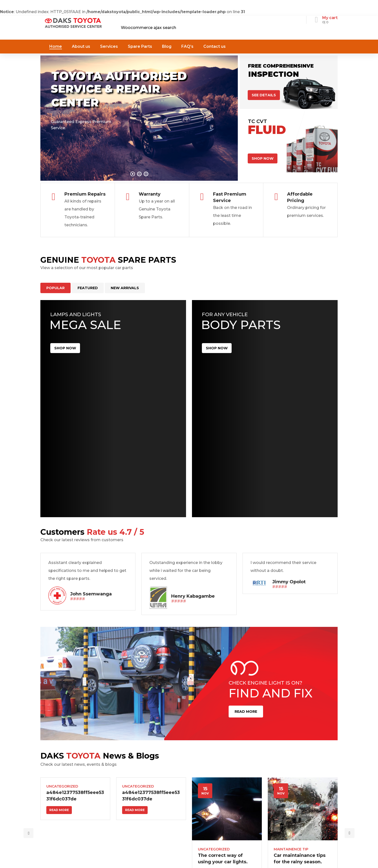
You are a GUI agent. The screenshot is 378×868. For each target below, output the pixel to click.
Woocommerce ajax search (148, 28)
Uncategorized (62, 786)
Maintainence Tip (291, 849)
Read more (59, 810)
